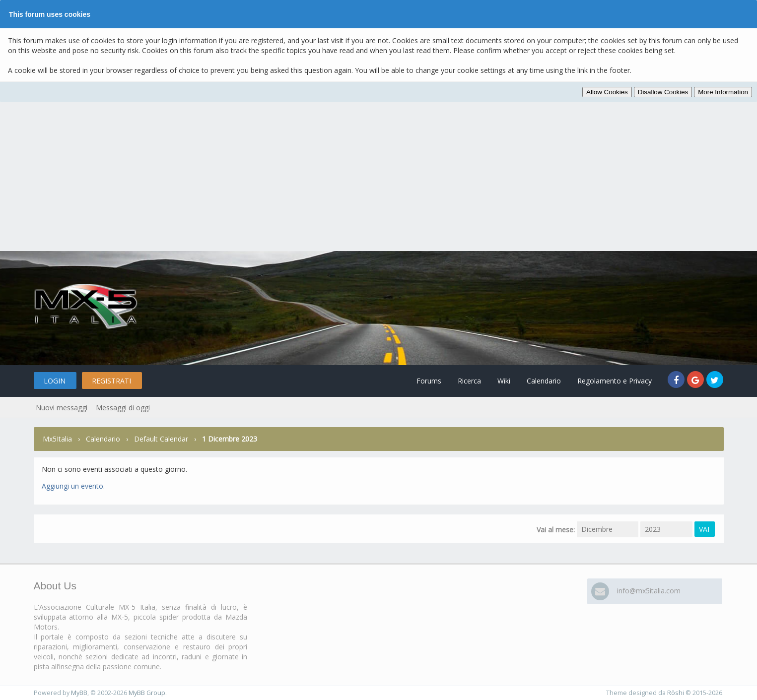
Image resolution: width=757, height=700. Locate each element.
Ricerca (469, 381)
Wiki (504, 381)
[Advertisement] (379, 177)
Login (55, 381)
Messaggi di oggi (123, 408)
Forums (429, 381)
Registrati (111, 381)
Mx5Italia (57, 439)
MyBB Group (147, 693)
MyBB (79, 693)
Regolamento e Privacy (615, 381)
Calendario (544, 381)
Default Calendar (161, 439)
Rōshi (676, 693)
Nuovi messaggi (62, 408)
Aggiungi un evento (72, 486)
